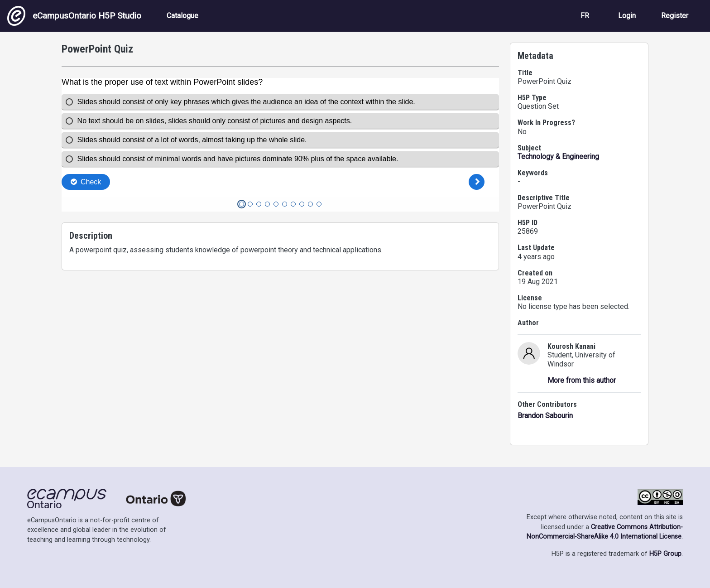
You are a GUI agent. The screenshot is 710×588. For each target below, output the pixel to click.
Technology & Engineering (558, 157)
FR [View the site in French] (585, 16)
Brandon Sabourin (545, 416)
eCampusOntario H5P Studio (74, 16)
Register (675, 16)
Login (627, 16)
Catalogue (182, 16)
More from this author (582, 380)
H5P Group (665, 554)
